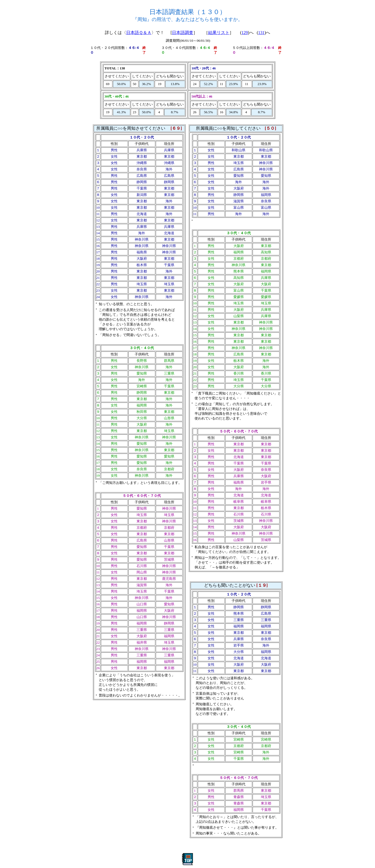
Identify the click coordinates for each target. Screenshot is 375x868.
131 (261, 33)
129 (245, 33)
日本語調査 (183, 33)
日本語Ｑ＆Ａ (139, 33)
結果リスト (219, 33)
